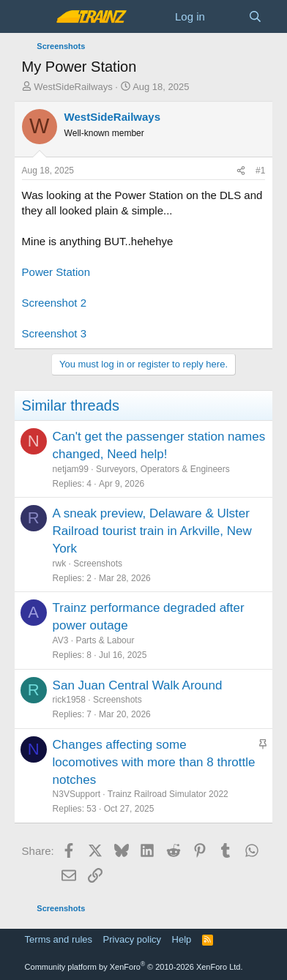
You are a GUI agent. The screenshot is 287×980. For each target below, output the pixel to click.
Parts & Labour (105, 640)
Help (182, 939)
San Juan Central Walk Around (138, 685)
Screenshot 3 (54, 333)
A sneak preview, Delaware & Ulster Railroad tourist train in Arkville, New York (152, 531)
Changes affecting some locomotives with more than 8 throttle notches (154, 762)
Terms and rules (59, 939)
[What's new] (227, 16)
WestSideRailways (73, 87)
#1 (260, 171)
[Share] (241, 171)
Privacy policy (132, 939)
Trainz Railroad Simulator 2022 (168, 794)
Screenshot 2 (54, 303)
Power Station (56, 272)
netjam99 (71, 469)
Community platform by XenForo (134, 967)
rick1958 (69, 700)
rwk (60, 564)
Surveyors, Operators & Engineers (163, 469)
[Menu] (35, 17)
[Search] (255, 16)
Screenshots (98, 564)
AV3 (61, 640)
